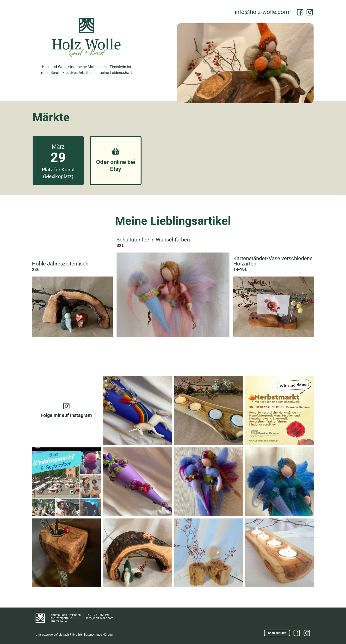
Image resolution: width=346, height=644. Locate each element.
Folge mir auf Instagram (66, 415)
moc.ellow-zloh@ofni (262, 12)
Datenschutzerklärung (98, 635)
